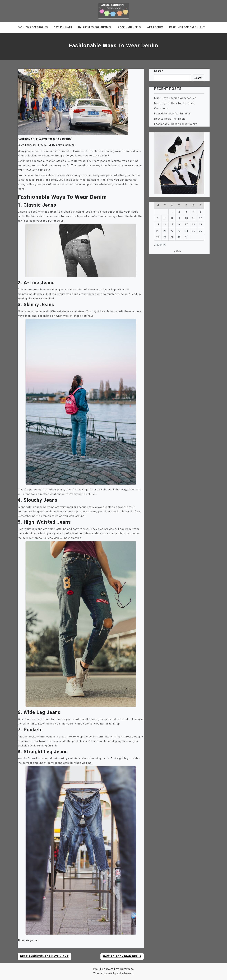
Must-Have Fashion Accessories (175, 98)
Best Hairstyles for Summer (172, 114)
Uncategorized (30, 940)
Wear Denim (155, 27)
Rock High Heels (129, 27)
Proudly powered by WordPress (114, 969)
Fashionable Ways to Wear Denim (176, 124)
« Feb (178, 252)
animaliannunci (66, 145)
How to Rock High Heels (122, 956)
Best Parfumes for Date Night (44, 956)
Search (159, 71)
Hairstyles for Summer (95, 27)
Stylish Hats (63, 27)
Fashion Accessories (33, 27)
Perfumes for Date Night (187, 27)
